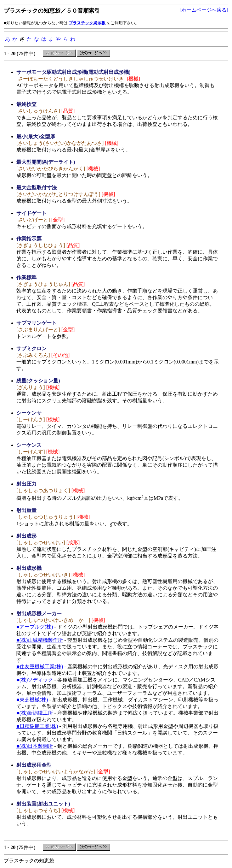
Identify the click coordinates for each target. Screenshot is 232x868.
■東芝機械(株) (32, 700)
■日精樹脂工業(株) (37, 726)
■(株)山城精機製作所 (40, 640)
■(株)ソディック (35, 680)
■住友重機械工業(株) (40, 667)
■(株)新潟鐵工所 (35, 713)
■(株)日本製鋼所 (35, 746)
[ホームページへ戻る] (204, 10)
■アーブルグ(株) (35, 627)
